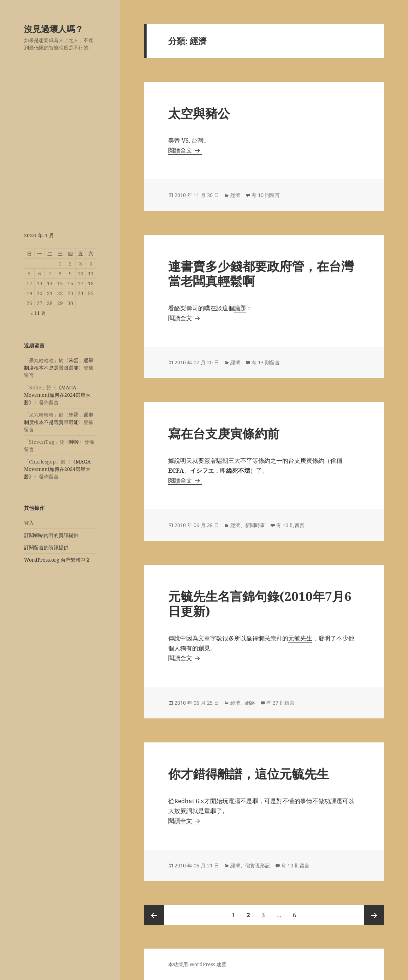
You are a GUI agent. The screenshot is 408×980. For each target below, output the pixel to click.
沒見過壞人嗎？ (54, 29)
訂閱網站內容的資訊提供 (51, 535)
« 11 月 (38, 313)
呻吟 (74, 442)
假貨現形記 (258, 865)
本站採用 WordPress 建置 (197, 964)
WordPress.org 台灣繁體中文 (57, 560)
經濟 (235, 195)
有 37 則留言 (280, 703)
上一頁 (154, 915)
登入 (29, 523)
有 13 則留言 (266, 362)
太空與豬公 (199, 113)
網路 (250, 703)
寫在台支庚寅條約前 (224, 433)
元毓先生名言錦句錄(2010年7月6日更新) (260, 603)
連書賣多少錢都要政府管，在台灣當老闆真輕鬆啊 (261, 273)
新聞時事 (255, 525)
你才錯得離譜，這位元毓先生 (249, 774)
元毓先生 (300, 638)
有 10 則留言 (266, 195)
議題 (240, 308)
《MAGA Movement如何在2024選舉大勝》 (57, 395)
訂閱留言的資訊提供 (46, 547)
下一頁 (374, 915)
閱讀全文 (185, 150)
